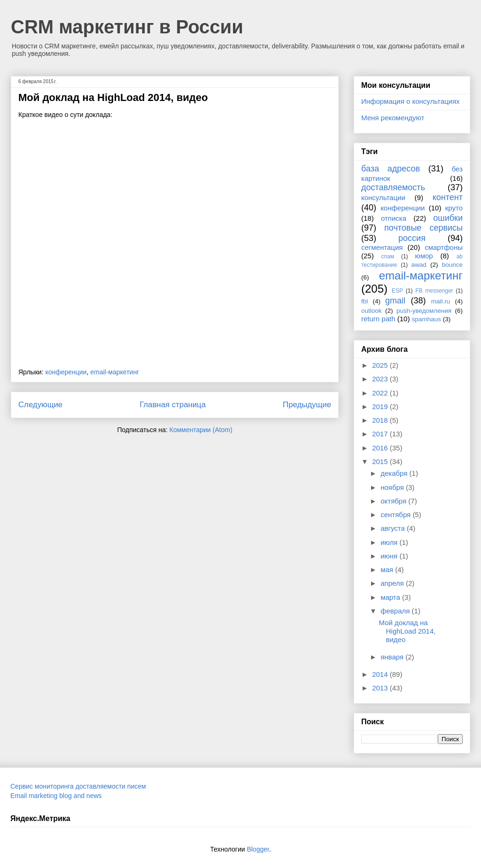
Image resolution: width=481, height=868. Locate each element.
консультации (383, 198)
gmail (395, 301)
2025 (381, 365)
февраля (396, 611)
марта (391, 597)
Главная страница (173, 405)
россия (412, 238)
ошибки (448, 218)
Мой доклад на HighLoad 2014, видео (113, 97)
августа (394, 528)
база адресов (391, 169)
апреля (393, 583)
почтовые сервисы (423, 228)
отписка (394, 218)
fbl (365, 301)
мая (388, 570)
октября (394, 501)
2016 (381, 448)
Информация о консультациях (411, 101)
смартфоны (444, 247)
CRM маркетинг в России (127, 27)
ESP (397, 291)
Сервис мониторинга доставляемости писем (78, 786)
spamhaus (427, 319)
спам (388, 256)
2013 (381, 688)
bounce (452, 265)
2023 (381, 379)
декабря (395, 473)
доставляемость (393, 187)
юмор (424, 256)
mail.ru (441, 301)
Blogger (258, 849)
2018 (381, 420)
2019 (381, 407)
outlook (372, 311)
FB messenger (434, 291)
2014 (381, 674)
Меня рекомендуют (393, 118)
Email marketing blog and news (56, 796)
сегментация (382, 247)
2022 (381, 393)
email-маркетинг (115, 372)
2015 (381, 461)
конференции (66, 372)
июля (390, 542)
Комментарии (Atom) (201, 430)
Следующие (40, 405)
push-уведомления (424, 311)
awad (419, 265)
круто (454, 208)
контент (448, 197)
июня (390, 556)
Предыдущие (307, 405)
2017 (381, 434)
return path (378, 319)
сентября (396, 515)
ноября (393, 487)
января (393, 657)
